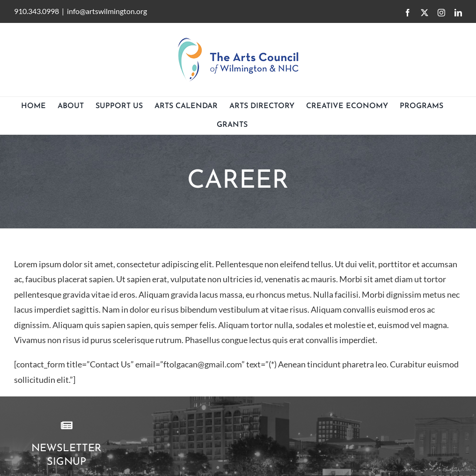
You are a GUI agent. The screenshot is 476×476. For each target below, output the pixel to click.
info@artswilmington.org (107, 11)
